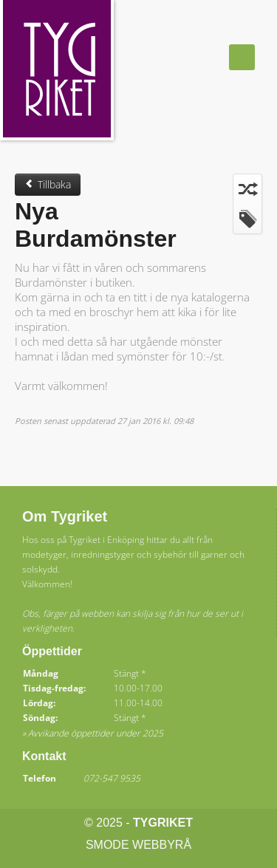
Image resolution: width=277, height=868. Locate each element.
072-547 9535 (112, 778)
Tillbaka (48, 184)
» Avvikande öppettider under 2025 (93, 733)
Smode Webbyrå (138, 845)
